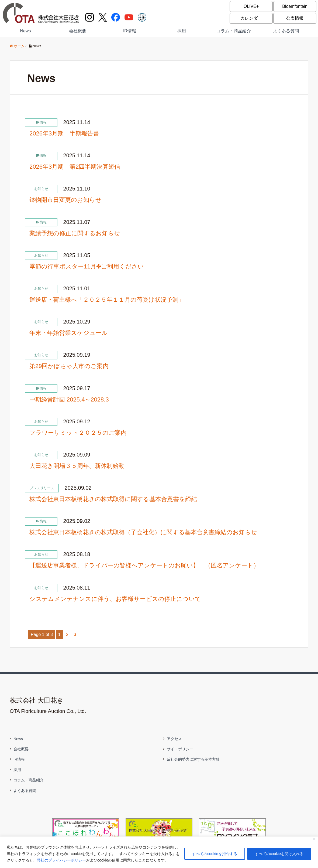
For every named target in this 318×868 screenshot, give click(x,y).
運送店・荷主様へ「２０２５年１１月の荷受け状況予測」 (107, 300)
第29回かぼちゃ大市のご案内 (69, 366)
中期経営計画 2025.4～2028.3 (69, 399)
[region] (159, 852)
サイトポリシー (180, 749)
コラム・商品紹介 (234, 31)
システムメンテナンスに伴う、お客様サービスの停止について (115, 599)
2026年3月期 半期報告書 (64, 133)
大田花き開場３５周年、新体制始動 (77, 466)
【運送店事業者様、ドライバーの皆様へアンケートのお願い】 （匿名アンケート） (144, 565)
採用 (182, 31)
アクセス (174, 739)
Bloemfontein (295, 6)
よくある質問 (286, 31)
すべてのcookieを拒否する (215, 854)
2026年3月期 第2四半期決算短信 (75, 167)
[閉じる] (314, 839)
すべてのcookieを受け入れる (279, 854)
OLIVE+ (251, 6)
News (25, 31)
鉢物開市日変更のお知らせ (65, 200)
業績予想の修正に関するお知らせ (75, 233)
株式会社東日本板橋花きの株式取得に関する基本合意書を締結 (113, 499)
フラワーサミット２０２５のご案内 (78, 433)
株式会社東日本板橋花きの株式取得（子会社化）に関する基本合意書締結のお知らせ (143, 532)
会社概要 (78, 31)
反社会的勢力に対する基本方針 (193, 759)
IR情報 (130, 31)
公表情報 (295, 18)
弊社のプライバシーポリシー (61, 860)
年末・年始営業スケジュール (69, 333)
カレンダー (251, 18)
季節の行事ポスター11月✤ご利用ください (87, 266)
